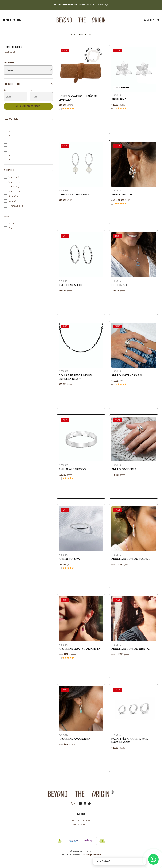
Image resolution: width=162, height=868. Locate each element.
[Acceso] (149, 20)
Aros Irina (119, 99)
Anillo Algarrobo (73, 468)
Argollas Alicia (71, 284)
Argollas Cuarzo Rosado (131, 558)
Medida (28, 216)
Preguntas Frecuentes (81, 824)
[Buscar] (18, 20)
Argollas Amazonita (75, 738)
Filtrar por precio (28, 84)
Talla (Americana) (28, 119)
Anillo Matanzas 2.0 (127, 374)
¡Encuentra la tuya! (102, 5)
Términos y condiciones (81, 820)
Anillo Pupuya (70, 558)
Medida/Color (28, 170)
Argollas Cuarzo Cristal (131, 648)
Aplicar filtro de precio (28, 106)
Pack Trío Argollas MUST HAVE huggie (131, 740)
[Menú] (7, 20)
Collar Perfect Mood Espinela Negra (76, 376)
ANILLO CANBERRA (125, 468)
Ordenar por (9, 62)
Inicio (73, 34)
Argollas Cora (124, 194)
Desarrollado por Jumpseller (91, 854)
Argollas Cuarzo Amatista (79, 648)
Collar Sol (121, 284)
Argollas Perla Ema (74, 194)
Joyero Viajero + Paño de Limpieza (78, 98)
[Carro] (158, 20)
